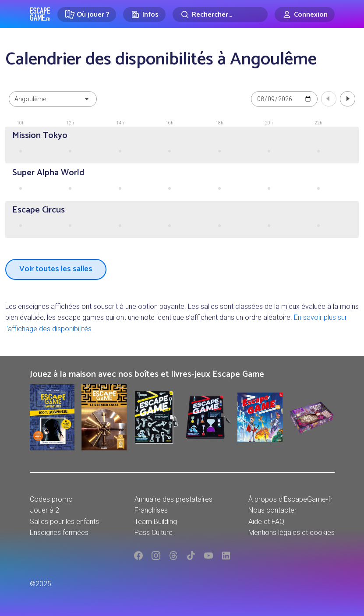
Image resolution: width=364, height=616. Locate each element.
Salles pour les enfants (64, 522)
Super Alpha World (48, 173)
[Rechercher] (220, 14)
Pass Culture (154, 533)
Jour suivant (348, 99)
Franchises (151, 510)
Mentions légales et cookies (292, 533)
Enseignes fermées (59, 533)
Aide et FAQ (266, 522)
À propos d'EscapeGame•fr (290, 499)
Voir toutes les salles (56, 269)
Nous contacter (272, 510)
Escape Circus (39, 210)
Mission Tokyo (40, 136)
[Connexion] (305, 14)
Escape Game (40, 14)
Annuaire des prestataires (173, 499)
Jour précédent (329, 99)
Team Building (156, 522)
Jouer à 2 (44, 510)
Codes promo (51, 499)
